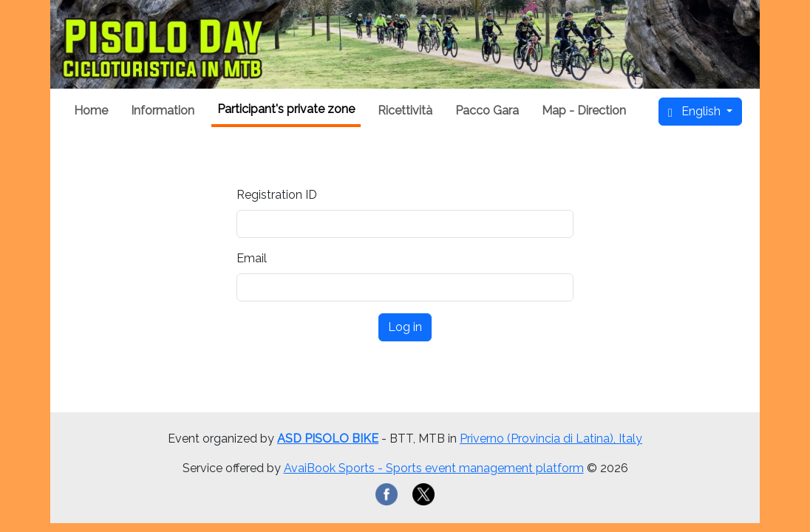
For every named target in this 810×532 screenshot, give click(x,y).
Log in (405, 327)
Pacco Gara (487, 110)
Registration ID (277, 195)
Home (91, 110)
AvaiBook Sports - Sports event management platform (434, 468)
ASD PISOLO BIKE (328, 439)
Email (252, 258)
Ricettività (405, 110)
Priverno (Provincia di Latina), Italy (551, 439)
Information (163, 110)
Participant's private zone (286, 109)
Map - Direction (584, 110)
